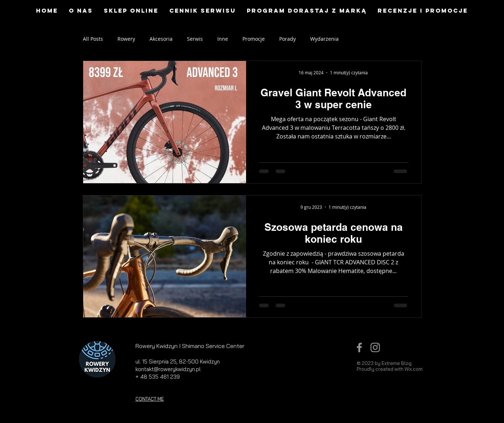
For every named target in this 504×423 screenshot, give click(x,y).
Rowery (126, 39)
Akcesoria (161, 39)
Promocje (254, 39)
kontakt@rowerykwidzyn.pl (168, 369)
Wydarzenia (324, 39)
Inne (223, 39)
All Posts (93, 39)
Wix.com (414, 369)
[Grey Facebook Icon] (359, 347)
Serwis (195, 39)
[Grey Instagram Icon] (375, 347)
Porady (287, 39)
